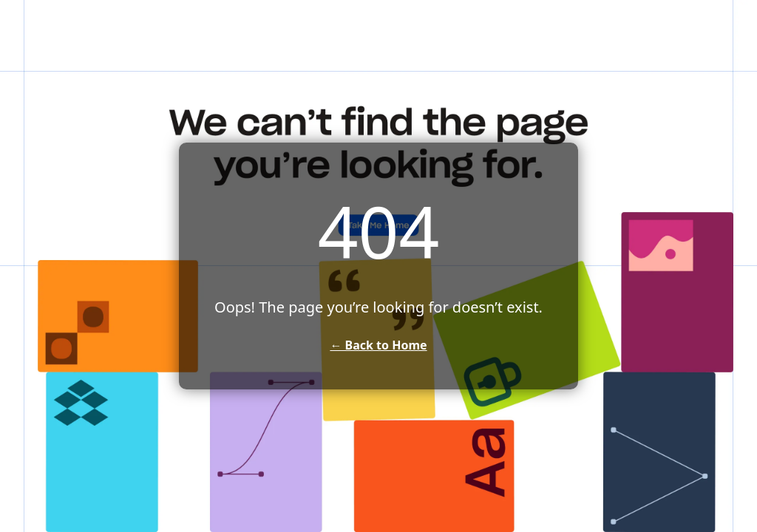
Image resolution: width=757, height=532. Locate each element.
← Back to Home (378, 345)
